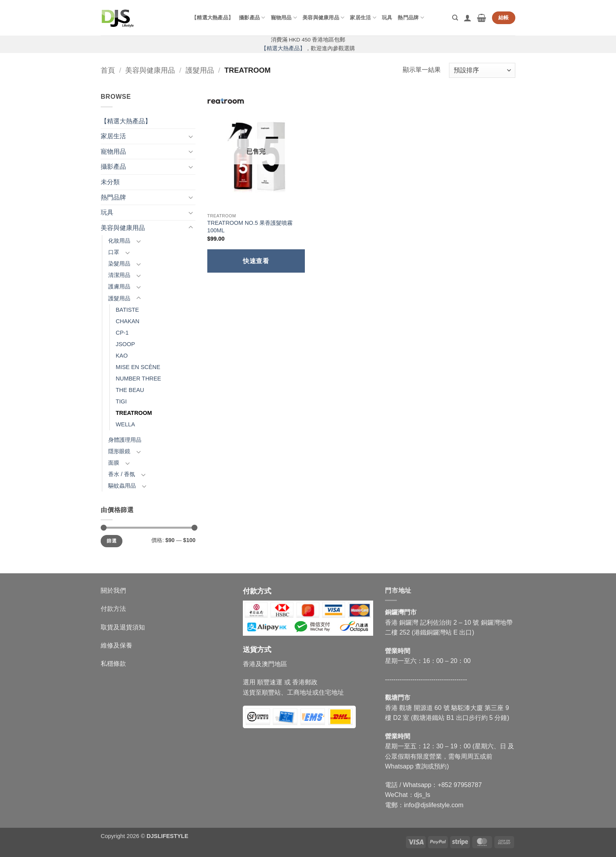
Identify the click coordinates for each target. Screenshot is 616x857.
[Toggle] (191, 136)
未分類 (110, 182)
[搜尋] (455, 18)
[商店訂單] (482, 71)
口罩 (114, 252)
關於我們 (113, 590)
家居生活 (363, 18)
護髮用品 (200, 70)
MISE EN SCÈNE (138, 367)
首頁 (108, 70)
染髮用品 (119, 264)
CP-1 (122, 333)
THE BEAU (130, 390)
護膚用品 (119, 286)
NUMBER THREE (138, 379)
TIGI (121, 401)
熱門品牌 (411, 18)
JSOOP (125, 344)
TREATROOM (134, 413)
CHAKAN (128, 321)
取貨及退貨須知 (123, 627)
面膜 (114, 463)
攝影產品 (252, 18)
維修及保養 (116, 645)
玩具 (387, 18)
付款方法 (113, 609)
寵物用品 (284, 18)
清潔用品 (119, 275)
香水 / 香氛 (122, 474)
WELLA (125, 424)
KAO (122, 356)
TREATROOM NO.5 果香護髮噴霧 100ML (250, 227)
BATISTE (127, 310)
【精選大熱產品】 (212, 18)
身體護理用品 (125, 440)
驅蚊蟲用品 (122, 486)
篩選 (112, 541)
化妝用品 (119, 241)
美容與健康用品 (323, 18)
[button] (468, 18)
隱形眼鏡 (119, 451)
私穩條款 (113, 664)
